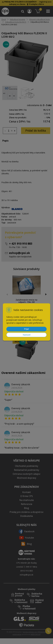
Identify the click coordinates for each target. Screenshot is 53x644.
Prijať (26, 329)
